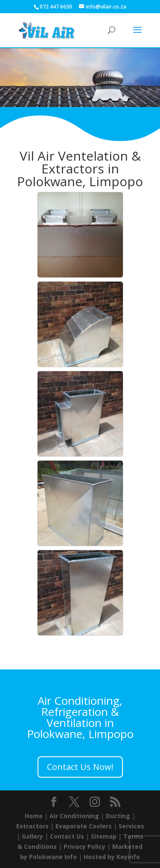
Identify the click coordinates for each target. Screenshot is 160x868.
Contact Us (67, 836)
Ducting (118, 816)
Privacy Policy (84, 846)
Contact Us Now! (80, 767)
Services (131, 826)
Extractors (32, 826)
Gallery (32, 836)
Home (34, 816)
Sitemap (104, 836)
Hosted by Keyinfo (112, 857)
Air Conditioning (74, 816)
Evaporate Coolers (84, 826)
